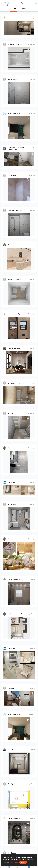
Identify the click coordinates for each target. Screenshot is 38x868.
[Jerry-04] (19, 395)
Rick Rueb (11, 749)
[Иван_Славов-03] (19, 190)
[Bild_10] (11, 657)
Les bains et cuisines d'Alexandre (18, 614)
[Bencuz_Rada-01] (19, 427)
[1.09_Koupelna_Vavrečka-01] (27, 159)
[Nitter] (19, 518)
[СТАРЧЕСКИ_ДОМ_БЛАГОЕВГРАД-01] (19, 224)
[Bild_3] (19, 671)
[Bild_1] (27, 657)
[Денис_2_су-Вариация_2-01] (19, 798)
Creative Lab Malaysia (15, 245)
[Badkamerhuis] (19, 128)
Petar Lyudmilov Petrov (15, 210)
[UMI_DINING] (19, 362)
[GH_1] (28, 490)
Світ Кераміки (12, 784)
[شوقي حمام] (12, 28)
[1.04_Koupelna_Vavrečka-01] (12, 159)
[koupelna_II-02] (12, 698)
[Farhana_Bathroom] (19, 462)
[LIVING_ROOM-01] (19, 593)
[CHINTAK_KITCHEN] (26, 548)
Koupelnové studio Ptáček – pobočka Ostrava (16, 149)
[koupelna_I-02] (27, 698)
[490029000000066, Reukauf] (19, 293)
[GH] (12, 490)
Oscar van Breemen (14, 114)
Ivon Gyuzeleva (12, 79)
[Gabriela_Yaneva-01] (19, 93)
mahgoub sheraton (14, 18)
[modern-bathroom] (19, 328)
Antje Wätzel (12, 504)
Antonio (10, 413)
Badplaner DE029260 (14, 45)
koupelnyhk (11, 688)
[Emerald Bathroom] (19, 832)
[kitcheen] (27, 28)
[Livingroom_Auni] (19, 563)
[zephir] (19, 628)
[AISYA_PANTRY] (19, 259)
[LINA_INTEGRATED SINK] (10, 548)
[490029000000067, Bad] (19, 59)
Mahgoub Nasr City (14, 314)
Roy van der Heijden (14, 383)
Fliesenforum (12, 482)
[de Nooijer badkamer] (19, 763)
